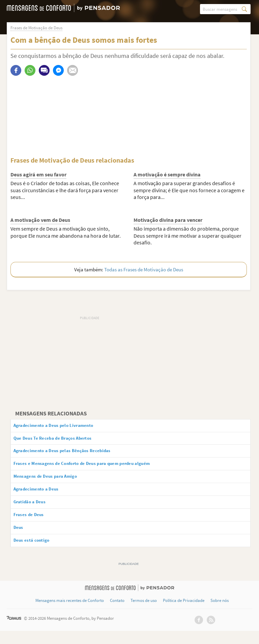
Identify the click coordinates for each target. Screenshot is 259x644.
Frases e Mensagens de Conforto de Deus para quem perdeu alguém (98, 469)
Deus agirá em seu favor (38, 175)
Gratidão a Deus (36, 511)
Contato (117, 614)
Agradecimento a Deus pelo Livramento (64, 426)
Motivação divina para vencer (168, 220)
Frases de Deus (34, 525)
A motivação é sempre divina (167, 175)
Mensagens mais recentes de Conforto (70, 614)
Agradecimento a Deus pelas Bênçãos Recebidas (75, 454)
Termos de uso (144, 614)
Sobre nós (220, 614)
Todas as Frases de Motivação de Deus (144, 270)
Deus (22, 539)
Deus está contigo (38, 553)
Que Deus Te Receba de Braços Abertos (63, 440)
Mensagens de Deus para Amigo (54, 482)
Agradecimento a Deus (44, 497)
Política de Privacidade (184, 614)
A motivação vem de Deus (40, 220)
